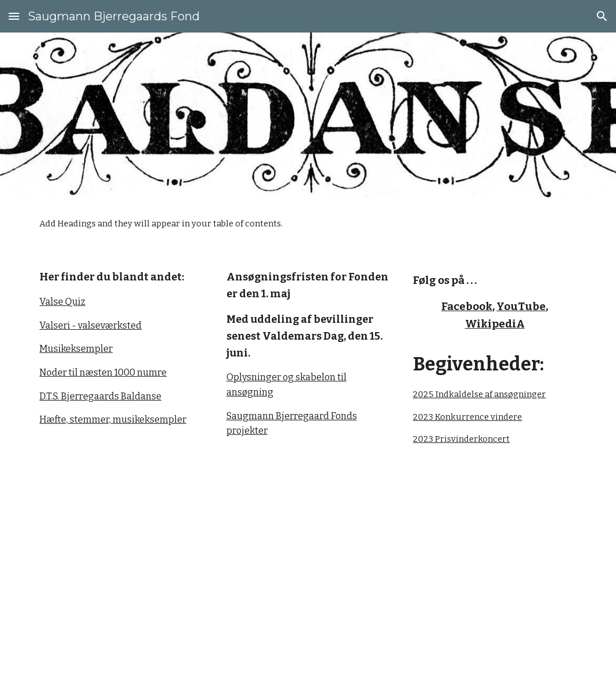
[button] (14, 16)
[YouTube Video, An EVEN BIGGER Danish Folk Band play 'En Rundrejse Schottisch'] (168, 572)
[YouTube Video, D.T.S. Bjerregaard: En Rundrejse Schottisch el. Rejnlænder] (448, 573)
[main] (121, 348)
